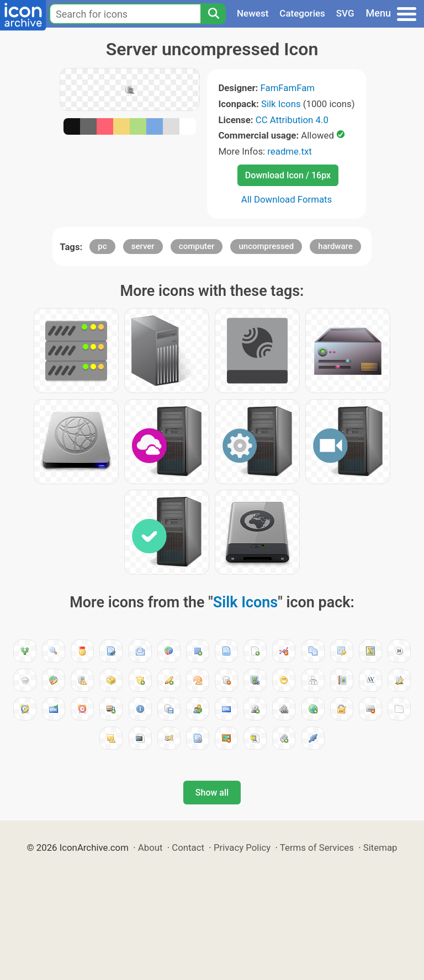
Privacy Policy (242, 847)
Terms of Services (317, 847)
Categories (302, 13)
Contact (188, 847)
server (143, 246)
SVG (345, 13)
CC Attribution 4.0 (292, 120)
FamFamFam (288, 88)
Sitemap (380, 847)
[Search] (213, 14)
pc (102, 246)
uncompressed (266, 246)
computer (197, 246)
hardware (335, 246)
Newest (253, 13)
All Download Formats (287, 199)
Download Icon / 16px (288, 175)
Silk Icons (281, 104)
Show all (212, 793)
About (150, 847)
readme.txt (289, 151)
